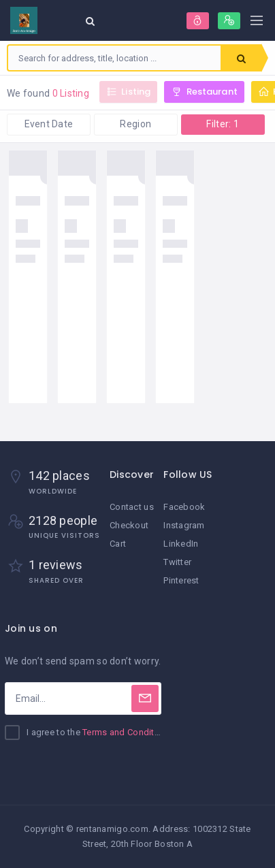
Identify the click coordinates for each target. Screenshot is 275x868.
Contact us (132, 507)
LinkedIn (181, 544)
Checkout (129, 525)
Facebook (184, 507)
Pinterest (181, 580)
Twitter (177, 562)
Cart (118, 544)
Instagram (184, 525)
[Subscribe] (145, 698)
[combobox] (114, 58)
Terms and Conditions (127, 732)
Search (241, 59)
